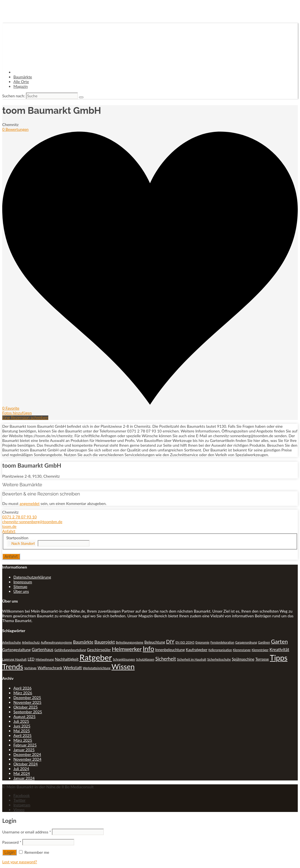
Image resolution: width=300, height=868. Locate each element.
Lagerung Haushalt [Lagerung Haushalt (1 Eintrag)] (14, 659)
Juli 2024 (21, 769)
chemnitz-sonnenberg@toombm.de (32, 522)
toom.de (9, 526)
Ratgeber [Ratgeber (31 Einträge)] (96, 657)
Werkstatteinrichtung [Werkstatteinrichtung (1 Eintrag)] (97, 668)
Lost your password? (20, 862)
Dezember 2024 (27, 754)
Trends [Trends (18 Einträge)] (13, 666)
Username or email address (27, 832)
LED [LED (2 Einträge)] (31, 659)
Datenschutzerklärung (32, 577)
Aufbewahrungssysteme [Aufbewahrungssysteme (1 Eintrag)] (56, 642)
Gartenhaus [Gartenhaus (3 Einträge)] (43, 649)
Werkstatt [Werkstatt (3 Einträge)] (73, 668)
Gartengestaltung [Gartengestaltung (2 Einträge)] (16, 650)
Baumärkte (23, 77)
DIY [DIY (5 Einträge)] (170, 642)
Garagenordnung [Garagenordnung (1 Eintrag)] (246, 642)
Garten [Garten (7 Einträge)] (279, 641)
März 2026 (23, 693)
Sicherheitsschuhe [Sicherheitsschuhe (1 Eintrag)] (219, 659)
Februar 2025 (25, 745)
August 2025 (24, 716)
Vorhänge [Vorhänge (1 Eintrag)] (30, 668)
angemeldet (30, 503)
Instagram (22, 805)
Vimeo (19, 810)
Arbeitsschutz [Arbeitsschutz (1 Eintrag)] (31, 642)
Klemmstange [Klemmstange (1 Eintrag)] (242, 650)
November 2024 (27, 759)
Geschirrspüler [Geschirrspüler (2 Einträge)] (99, 650)
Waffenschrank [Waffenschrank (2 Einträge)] (50, 668)
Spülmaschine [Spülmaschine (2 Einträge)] (243, 659)
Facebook (22, 795)
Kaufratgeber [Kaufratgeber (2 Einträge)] (197, 650)
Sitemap (20, 587)
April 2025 (22, 735)
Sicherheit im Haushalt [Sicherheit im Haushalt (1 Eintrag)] (192, 659)
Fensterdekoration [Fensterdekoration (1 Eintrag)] (222, 642)
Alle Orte (21, 82)
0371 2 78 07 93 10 (19, 517)
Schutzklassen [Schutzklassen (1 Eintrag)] (145, 659)
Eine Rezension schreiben (25, 418)
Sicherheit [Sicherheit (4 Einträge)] (166, 659)
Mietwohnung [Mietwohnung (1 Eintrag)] (45, 659)
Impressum (23, 582)
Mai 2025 (22, 731)
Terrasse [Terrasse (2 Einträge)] (262, 659)
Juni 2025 (22, 726)
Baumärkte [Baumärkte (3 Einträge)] (83, 642)
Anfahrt (9, 531)
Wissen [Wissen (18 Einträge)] (123, 666)
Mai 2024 (22, 773)
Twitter (19, 800)
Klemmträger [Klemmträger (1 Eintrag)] (260, 650)
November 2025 (27, 702)
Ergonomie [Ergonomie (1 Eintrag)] (202, 642)
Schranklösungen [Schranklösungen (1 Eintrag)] (124, 659)
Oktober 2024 (26, 764)
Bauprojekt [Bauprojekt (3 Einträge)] (105, 642)
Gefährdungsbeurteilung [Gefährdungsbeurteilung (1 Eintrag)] (70, 650)
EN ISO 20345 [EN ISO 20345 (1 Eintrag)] (185, 642)
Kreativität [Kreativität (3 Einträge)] (279, 649)
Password (12, 842)
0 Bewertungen (15, 129)
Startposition (17, 538)
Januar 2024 (24, 778)
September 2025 (28, 712)
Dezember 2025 (27, 697)
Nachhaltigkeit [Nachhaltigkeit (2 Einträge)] (67, 659)
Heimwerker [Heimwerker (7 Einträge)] (127, 649)
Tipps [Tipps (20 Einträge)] (279, 658)
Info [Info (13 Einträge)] (148, 649)
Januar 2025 (24, 750)
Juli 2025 (21, 721)
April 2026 (22, 688)
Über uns (21, 591)
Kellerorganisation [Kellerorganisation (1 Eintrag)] (220, 650)
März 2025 (23, 740)
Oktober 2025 (26, 707)
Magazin (21, 86)
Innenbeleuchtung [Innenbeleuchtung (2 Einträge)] (170, 650)
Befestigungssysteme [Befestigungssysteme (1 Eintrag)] (130, 642)
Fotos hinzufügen (17, 413)
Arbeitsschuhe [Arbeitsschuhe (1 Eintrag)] (12, 642)
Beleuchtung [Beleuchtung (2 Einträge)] (155, 642)
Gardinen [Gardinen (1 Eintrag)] (264, 642)
